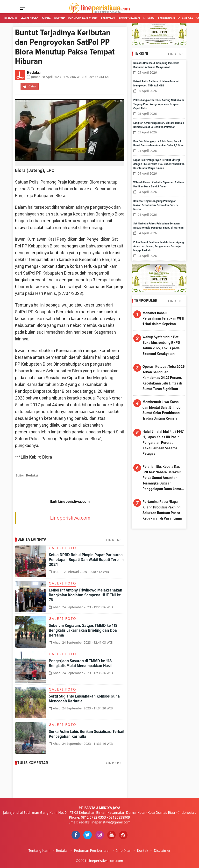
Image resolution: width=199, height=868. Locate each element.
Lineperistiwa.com (70, 518)
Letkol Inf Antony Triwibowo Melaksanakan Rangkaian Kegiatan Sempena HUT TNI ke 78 (85, 595)
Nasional (11, 18)
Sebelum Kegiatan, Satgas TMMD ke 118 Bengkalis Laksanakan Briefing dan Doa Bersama (83, 630)
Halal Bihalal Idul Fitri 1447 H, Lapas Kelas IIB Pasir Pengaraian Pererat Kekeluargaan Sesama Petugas (163, 442)
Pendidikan (166, 18)
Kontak (142, 850)
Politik (60, 18)
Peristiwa (108, 18)
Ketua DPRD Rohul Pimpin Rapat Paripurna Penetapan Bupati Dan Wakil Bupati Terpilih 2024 (86, 560)
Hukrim (149, 18)
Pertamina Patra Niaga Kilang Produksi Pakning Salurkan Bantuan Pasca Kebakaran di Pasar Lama (162, 510)
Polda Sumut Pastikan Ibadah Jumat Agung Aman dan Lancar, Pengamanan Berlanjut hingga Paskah (159, 246)
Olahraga (186, 18)
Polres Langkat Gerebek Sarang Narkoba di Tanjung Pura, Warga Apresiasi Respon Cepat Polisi (159, 104)
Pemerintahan (129, 18)
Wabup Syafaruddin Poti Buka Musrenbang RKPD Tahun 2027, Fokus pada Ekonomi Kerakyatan (161, 345)
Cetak (30, 86)
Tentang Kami (39, 850)
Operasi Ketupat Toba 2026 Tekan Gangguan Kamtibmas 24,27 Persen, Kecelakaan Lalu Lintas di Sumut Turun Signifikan (163, 378)
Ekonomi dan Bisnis (83, 18)
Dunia (46, 18)
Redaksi (62, 850)
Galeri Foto (30, 18)
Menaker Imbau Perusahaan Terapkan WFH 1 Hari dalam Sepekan (163, 319)
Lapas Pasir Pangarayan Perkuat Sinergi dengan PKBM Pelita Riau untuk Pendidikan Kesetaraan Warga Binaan (159, 164)
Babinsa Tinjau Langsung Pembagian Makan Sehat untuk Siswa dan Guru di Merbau (156, 205)
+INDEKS (114, 540)
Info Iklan (124, 850)
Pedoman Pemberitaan (92, 850)
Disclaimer (162, 850)
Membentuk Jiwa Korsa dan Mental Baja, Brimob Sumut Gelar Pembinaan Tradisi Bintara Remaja (161, 410)
